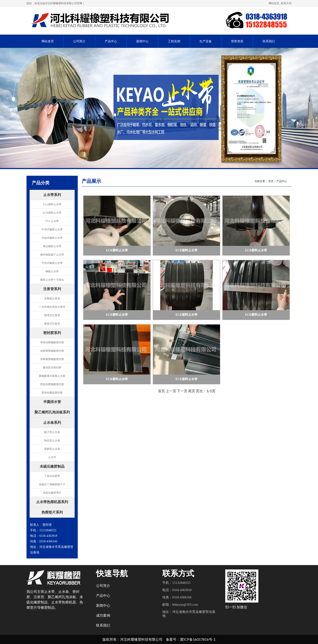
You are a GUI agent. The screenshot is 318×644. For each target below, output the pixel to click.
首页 (271, 181)
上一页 (171, 391)
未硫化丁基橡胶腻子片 (52, 484)
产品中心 (111, 41)
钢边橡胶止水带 (52, 246)
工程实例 (174, 41)
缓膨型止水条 (52, 449)
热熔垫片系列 (52, 513)
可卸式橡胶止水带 (52, 263)
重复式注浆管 (52, 324)
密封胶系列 (52, 333)
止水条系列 (52, 423)
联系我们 (269, 41)
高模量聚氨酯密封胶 (52, 359)
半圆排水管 (52, 402)
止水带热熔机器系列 (52, 502)
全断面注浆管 (52, 299)
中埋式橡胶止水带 (52, 230)
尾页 (192, 391)
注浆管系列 (52, 289)
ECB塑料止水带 (52, 213)
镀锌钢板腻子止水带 (52, 255)
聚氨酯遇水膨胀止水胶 (52, 376)
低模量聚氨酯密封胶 (52, 351)
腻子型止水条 (52, 432)
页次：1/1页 (206, 391)
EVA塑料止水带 (52, 204)
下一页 (182, 391)
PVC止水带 (52, 221)
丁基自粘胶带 (52, 476)
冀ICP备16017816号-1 (198, 639)
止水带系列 (52, 195)
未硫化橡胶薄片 (52, 493)
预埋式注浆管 (52, 315)
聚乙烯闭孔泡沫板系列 (52, 413)
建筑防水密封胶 (52, 368)
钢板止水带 (52, 271)
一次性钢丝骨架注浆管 (52, 307)
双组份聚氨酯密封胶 (52, 384)
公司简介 (79, 41)
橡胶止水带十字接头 (52, 280)
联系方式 (286, 3)
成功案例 (103, 615)
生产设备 (206, 41)
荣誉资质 (237, 41)
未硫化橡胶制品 (52, 467)
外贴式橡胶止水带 (52, 238)
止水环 (52, 457)
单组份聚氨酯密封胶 (52, 342)
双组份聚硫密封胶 (52, 393)
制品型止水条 (52, 441)
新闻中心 (142, 41)
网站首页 (274, 3)
